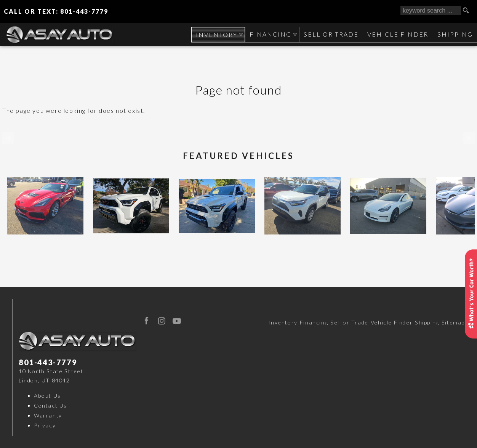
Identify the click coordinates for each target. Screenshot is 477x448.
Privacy (45, 425)
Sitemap (453, 322)
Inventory (283, 322)
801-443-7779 (48, 362)
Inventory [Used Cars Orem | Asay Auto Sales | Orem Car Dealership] (215, 35)
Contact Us (50, 405)
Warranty (48, 415)
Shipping (455, 34)
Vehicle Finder (392, 322)
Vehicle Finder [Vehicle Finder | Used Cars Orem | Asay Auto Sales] (397, 34)
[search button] (469, 11)
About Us (47, 396)
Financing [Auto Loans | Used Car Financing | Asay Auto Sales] (269, 34)
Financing (314, 322)
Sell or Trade (349, 322)
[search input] (431, 11)
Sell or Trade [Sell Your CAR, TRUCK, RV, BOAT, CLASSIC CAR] (330, 34)
